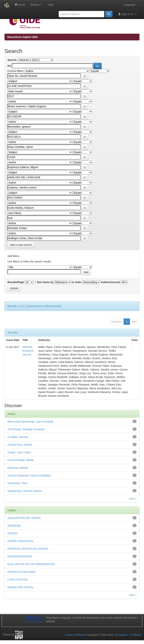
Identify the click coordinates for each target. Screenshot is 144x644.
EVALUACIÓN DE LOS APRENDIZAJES (31, 564)
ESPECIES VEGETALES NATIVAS (28, 549)
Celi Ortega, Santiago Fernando (26, 429)
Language (130, 5)
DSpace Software (75, 635)
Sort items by (45, 282)
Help (50, 5)
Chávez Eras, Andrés (20, 445)
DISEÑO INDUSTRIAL (21, 541)
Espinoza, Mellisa (18, 468)
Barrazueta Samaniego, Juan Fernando (30, 422)
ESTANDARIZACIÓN (20, 556)
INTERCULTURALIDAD (21, 572)
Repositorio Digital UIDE (22, 37)
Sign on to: (127, 14)
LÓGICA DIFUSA (18, 580)
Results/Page (16, 282)
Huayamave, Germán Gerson (25, 491)
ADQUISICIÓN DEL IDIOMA (24, 518)
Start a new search (21, 245)
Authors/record (110, 282)
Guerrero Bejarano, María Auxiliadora (29, 475)
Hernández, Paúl (17, 483)
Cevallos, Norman (18, 437)
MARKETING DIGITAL (21, 587)
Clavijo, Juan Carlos (19, 452)
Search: (12, 60)
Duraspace (121, 635)
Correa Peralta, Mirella (21, 460)
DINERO (13, 533)
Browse (36, 5)
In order (77, 282)
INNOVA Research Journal (28, 351)
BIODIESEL (14, 526)
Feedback (136, 635)
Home (20, 5)
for (9, 66)
